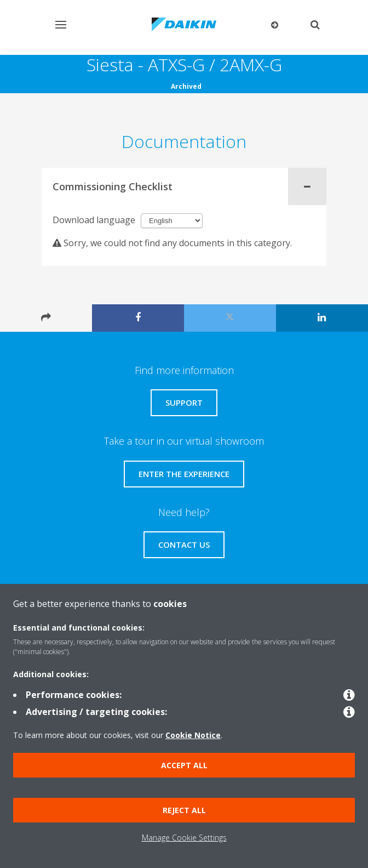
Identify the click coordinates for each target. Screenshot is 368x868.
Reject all (184, 810)
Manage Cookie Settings (184, 838)
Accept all (184, 765)
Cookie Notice (193, 735)
